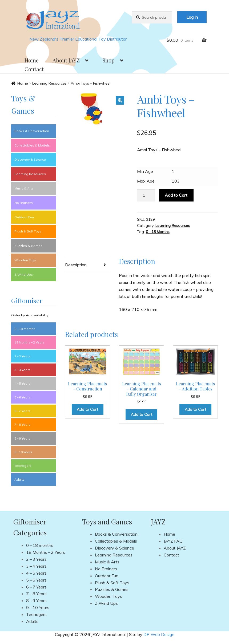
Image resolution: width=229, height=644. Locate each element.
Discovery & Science (30, 159)
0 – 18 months (25, 329)
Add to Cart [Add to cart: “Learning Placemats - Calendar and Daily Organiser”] (142, 414)
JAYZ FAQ (173, 541)
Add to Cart (176, 195)
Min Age (145, 171)
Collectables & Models (32, 145)
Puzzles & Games (28, 246)
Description (76, 265)
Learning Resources (49, 83)
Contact (34, 69)
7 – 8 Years (22, 424)
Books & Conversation (32, 131)
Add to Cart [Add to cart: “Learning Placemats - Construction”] (87, 409)
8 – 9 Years (22, 438)
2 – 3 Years (22, 356)
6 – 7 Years (22, 411)
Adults (19, 479)
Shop (109, 60)
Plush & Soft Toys (28, 231)
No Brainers (24, 203)
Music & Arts (24, 188)
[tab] (88, 265)
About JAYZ (66, 60)
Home (32, 60)
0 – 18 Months (158, 232)
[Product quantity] (146, 195)
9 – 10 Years (23, 452)
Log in (192, 17)
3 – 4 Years (22, 370)
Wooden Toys (25, 260)
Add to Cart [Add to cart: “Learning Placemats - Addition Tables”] (195, 409)
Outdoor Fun (24, 217)
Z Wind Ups (24, 274)
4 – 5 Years (22, 383)
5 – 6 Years (22, 397)
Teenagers (23, 466)
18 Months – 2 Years (29, 342)
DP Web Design (159, 634)
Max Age (146, 181)
